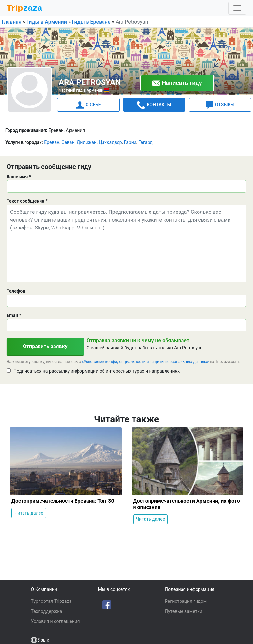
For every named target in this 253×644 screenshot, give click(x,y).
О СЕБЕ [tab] (88, 105)
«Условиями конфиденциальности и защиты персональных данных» (145, 362)
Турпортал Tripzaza (51, 601)
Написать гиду (177, 83)
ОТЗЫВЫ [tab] (220, 105)
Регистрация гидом (186, 601)
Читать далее (29, 513)
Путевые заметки (184, 611)
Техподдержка (47, 611)
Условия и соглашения (55, 621)
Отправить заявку (45, 346)
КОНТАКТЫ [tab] (154, 105)
